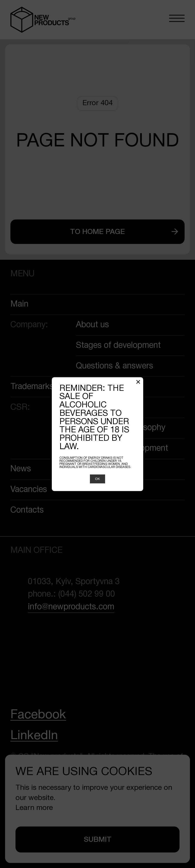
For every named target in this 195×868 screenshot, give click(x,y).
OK (97, 479)
